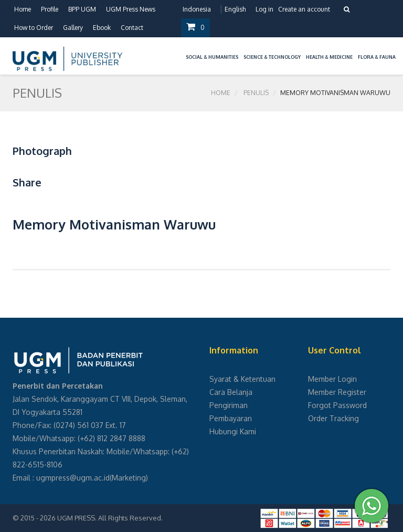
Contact (132, 28)
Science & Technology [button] (272, 57)
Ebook (102, 28)
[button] (181, 51)
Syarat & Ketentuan (242, 379)
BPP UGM (82, 9)
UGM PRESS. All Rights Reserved (109, 518)
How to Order (34, 28)
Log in (264, 9)
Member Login (332, 379)
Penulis (256, 93)
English (235, 9)
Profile (50, 9)
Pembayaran (231, 418)
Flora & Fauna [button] (377, 57)
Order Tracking (333, 418)
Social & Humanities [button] (212, 57)
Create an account (304, 9)
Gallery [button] (73, 28)
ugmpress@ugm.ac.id (73, 478)
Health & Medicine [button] (329, 57)
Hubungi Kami (233, 431)
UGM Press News (131, 9)
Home (23, 9)
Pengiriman (229, 405)
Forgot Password (337, 405)
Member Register (337, 392)
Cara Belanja (231, 392)
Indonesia (197, 9)
